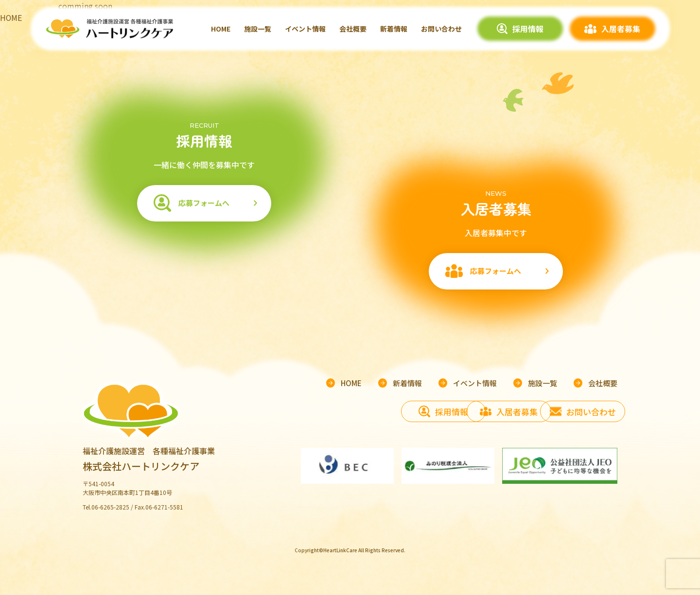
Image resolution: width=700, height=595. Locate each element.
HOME (221, 29)
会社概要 (353, 29)
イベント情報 (305, 29)
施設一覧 (258, 29)
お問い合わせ (441, 29)
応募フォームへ (203, 203)
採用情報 (528, 29)
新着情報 (394, 29)
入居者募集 (621, 29)
